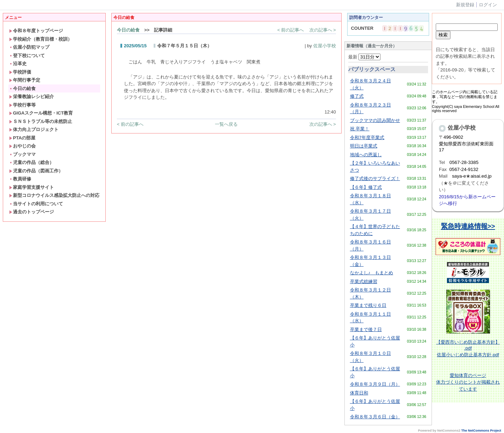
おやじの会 (22, 146)
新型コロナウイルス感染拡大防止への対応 (54, 195)
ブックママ (22, 154)
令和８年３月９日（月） (375, 384)
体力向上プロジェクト (34, 129)
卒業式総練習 (364, 281)
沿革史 (18, 64)
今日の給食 (22, 88)
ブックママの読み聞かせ (375, 120)
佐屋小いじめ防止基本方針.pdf (468, 355)
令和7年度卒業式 (367, 138)
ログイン (488, 5)
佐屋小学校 (325, 46)
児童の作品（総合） (31, 162)
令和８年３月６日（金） (375, 417)
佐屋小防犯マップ (29, 47)
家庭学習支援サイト (31, 187)
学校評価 (20, 72)
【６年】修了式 (366, 187)
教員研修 (20, 179)
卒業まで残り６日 (368, 305)
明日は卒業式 (364, 146)
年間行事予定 (25, 80)
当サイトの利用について (36, 204)
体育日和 (359, 393)
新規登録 (465, 5)
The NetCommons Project (481, 431)
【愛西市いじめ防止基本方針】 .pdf (468, 345)
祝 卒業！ (360, 129)
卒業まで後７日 (366, 329)
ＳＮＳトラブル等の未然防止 (41, 121)
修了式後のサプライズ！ (375, 178)
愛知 (454, 375)
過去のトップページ (31, 212)
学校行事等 (22, 105)
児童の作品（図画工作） (36, 171)
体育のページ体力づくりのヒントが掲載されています (468, 382)
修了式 (357, 96)
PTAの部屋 (22, 138)
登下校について (27, 56)
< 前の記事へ (290, 30)
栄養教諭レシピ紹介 (31, 97)
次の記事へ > (323, 30)
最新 (365, 57)
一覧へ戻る (226, 124)
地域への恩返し (366, 155)
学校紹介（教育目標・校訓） (41, 39)
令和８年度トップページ (36, 31)
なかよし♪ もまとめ (372, 273)
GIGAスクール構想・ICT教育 (41, 113)
